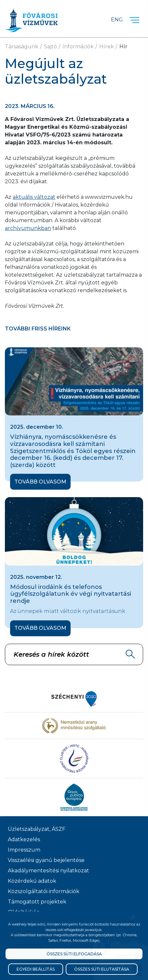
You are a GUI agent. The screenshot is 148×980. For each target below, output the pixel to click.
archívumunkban (28, 228)
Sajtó (50, 47)
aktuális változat (34, 197)
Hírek (107, 47)
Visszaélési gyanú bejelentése (46, 860)
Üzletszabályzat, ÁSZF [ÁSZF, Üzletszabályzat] (37, 829)
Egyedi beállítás (36, 969)
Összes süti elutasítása (102, 969)
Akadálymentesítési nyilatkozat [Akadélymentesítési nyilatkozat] (48, 871)
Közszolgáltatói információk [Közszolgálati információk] (44, 891)
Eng (117, 20)
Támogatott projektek (37, 902)
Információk (78, 47)
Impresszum (24, 850)
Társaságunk (22, 47)
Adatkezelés (24, 839)
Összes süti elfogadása (74, 954)
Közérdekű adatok (32, 881)
